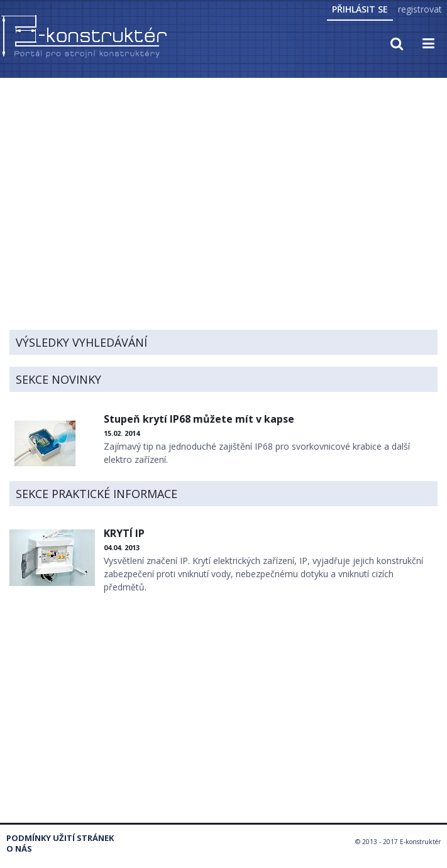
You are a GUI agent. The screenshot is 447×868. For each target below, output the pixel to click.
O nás (19, 849)
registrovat (420, 9)
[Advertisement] (223, 174)
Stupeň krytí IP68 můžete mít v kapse (199, 419)
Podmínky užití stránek (60, 838)
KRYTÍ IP (124, 533)
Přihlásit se (360, 9)
